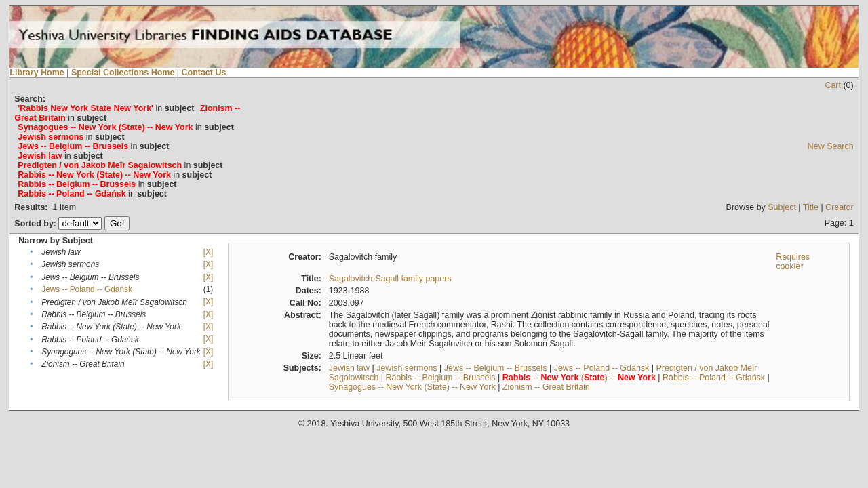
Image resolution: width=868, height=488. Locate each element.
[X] (208, 252)
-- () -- (579, 378)
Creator (840, 207)
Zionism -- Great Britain (546, 387)
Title (811, 207)
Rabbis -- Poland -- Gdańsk (714, 378)
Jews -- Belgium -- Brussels (496, 368)
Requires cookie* (793, 262)
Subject (782, 207)
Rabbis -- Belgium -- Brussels (440, 378)
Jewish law (349, 368)
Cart (833, 85)
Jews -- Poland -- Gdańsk (87, 289)
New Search (831, 146)
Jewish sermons (407, 368)
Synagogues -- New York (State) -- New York (412, 387)
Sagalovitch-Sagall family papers (390, 279)
